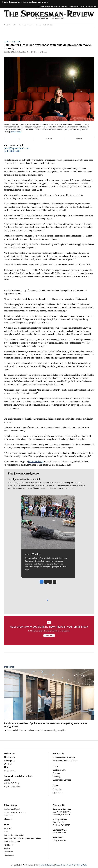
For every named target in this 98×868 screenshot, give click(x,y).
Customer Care (74, 6)
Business (33, 2)
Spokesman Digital (12, 809)
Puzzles (41, 6)
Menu (5, 2)
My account (92, 6)
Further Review (48, 25)
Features (16, 42)
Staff (6, 832)
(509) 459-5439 (12, 151)
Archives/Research (12, 842)
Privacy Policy (71, 865)
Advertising (10, 805)
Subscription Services (62, 780)
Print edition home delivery (64, 757)
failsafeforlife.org (36, 462)
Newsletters (49, 6)
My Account (58, 793)
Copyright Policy (82, 865)
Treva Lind (15, 146)
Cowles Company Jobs (14, 835)
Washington (8, 25)
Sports (26, 2)
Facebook (9, 757)
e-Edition (57, 6)
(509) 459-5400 (59, 840)
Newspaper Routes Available (65, 761)
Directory (57, 777)
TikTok (8, 764)
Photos (38, 25)
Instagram (9, 761)
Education (31, 25)
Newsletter (10, 771)
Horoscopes (9, 855)
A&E (39, 2)
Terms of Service (60, 865)
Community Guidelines (47, 865)
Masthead (8, 828)
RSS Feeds (9, 845)
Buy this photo (16, 132)
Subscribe (84, 6)
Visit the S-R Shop (11, 783)
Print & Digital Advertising (14, 812)
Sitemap (56, 773)
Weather (45, 2)
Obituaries (8, 819)
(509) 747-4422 (59, 833)
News (20, 2)
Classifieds (64, 6)
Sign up (49, 635)
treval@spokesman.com (17, 148)
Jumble (7, 848)
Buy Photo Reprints (12, 787)
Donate (7, 780)
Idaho (15, 25)
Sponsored (13, 667)
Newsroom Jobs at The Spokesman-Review (22, 838)
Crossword (8, 852)
